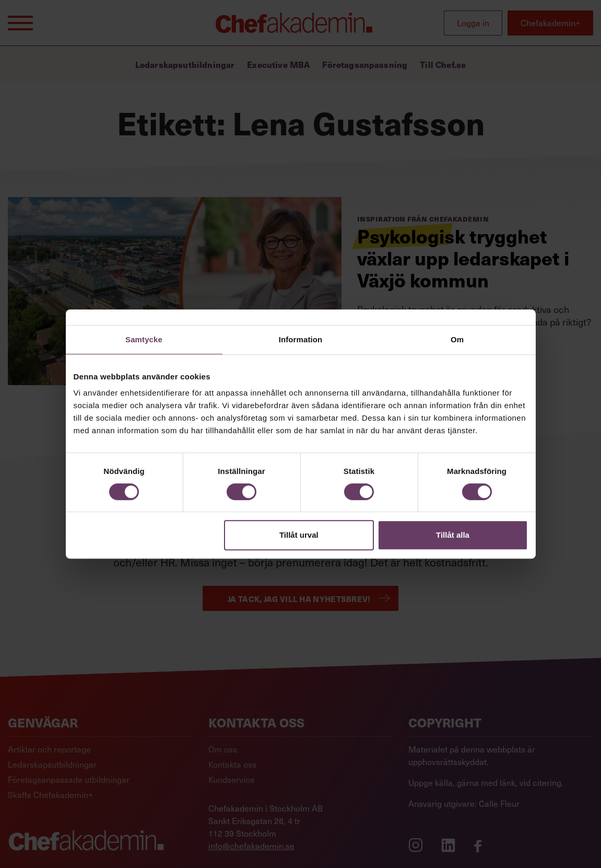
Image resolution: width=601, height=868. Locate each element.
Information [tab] (301, 339)
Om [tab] (457, 339)
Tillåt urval (299, 535)
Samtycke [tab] (144, 339)
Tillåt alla (453, 535)
